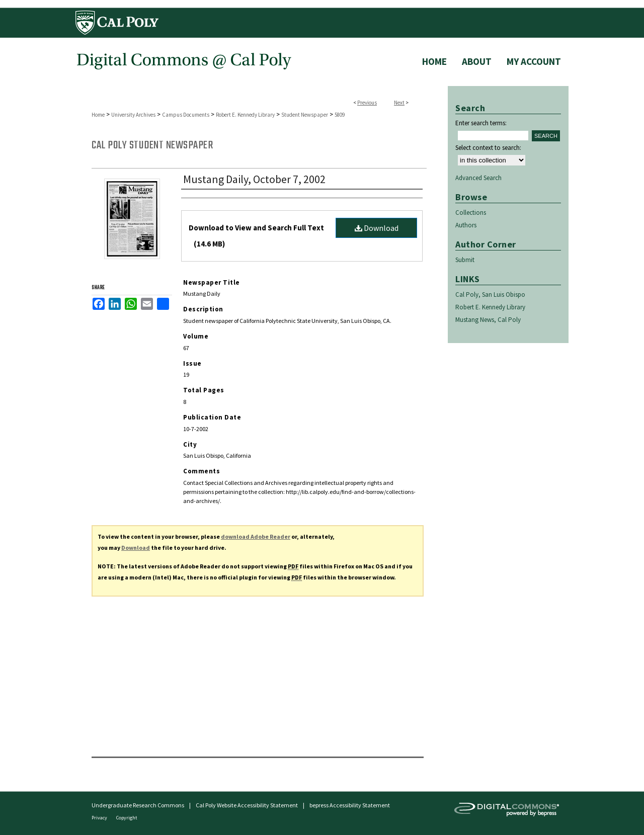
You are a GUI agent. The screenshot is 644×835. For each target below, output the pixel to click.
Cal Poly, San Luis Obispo (490, 295)
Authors (466, 225)
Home (98, 115)
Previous (367, 103)
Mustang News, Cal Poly (488, 320)
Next (399, 103)
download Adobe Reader (256, 536)
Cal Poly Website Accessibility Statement (247, 805)
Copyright (127, 818)
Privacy (100, 818)
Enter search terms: (481, 123)
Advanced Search (478, 178)
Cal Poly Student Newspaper (152, 145)
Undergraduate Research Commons (138, 805)
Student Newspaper (305, 115)
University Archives (133, 115)
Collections (471, 213)
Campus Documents (186, 115)
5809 (340, 115)
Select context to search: (488, 148)
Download (377, 228)
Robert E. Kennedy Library (245, 115)
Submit (465, 260)
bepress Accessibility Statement (350, 805)
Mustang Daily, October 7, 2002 (254, 179)
